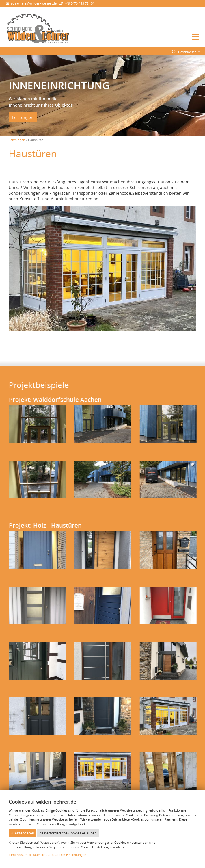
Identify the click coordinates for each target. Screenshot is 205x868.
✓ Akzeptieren (23, 833)
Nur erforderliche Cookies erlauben (68, 833)
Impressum (19, 855)
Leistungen (23, 117)
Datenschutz (41, 855)
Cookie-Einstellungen (70, 855)
